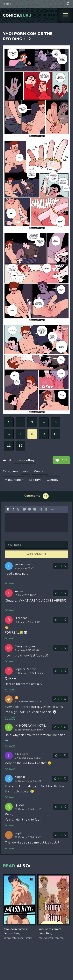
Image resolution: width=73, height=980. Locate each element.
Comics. (17, 15)
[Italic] (13, 509)
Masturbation (14, 480)
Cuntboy (53, 480)
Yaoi (26, 471)
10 (56, 434)
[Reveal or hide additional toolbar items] (52, 509)
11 (9, 446)
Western (40, 471)
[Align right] (35, 509)
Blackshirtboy (25, 460)
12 (21, 446)
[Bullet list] (41, 509)
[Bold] (8, 509)
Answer (10, 583)
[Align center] (30, 509)
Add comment (37, 554)
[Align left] (25, 509)
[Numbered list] (46, 509)
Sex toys (35, 480)
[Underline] (18, 509)
